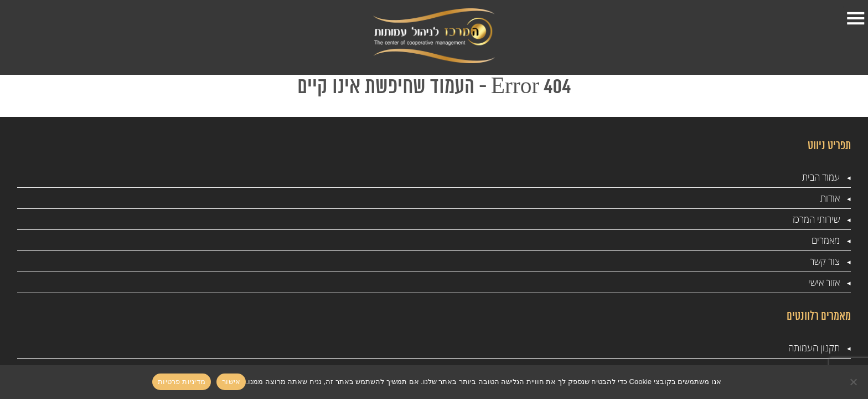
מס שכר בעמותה (458, 241)
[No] (854, 382)
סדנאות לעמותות (610, 262)
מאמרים (415, 26)
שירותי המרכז (522, 36)
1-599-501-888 (74, 36)
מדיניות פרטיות (613, 325)
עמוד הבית (673, 36)
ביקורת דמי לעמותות (300, 304)
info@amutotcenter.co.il (123, 236)
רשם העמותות (463, 283)
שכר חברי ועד (464, 262)
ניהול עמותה (314, 241)
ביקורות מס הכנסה (454, 220)
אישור (231, 382)
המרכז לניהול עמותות (450, 304)
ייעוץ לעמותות (311, 220)
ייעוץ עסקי (621, 241)
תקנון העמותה (614, 220)
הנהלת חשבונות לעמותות (291, 283)
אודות (587, 26)
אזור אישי (276, 36)
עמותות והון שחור (305, 262)
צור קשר (347, 36)
